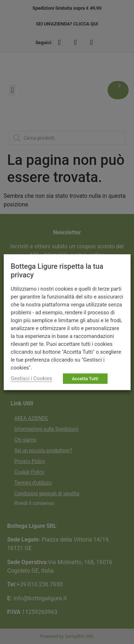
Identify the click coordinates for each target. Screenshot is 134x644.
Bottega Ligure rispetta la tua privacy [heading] (57, 270)
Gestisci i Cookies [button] (31, 378)
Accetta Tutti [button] (85, 378)
